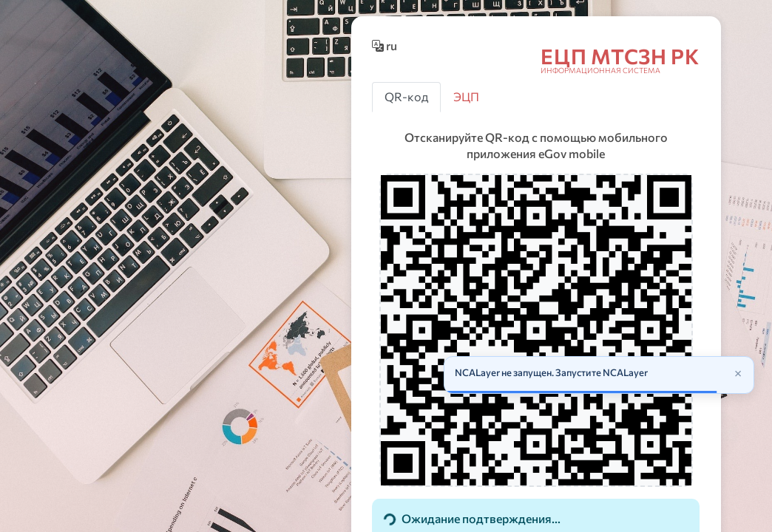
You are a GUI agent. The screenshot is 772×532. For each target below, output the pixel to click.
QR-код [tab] (406, 96)
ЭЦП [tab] (466, 96)
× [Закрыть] (738, 372)
